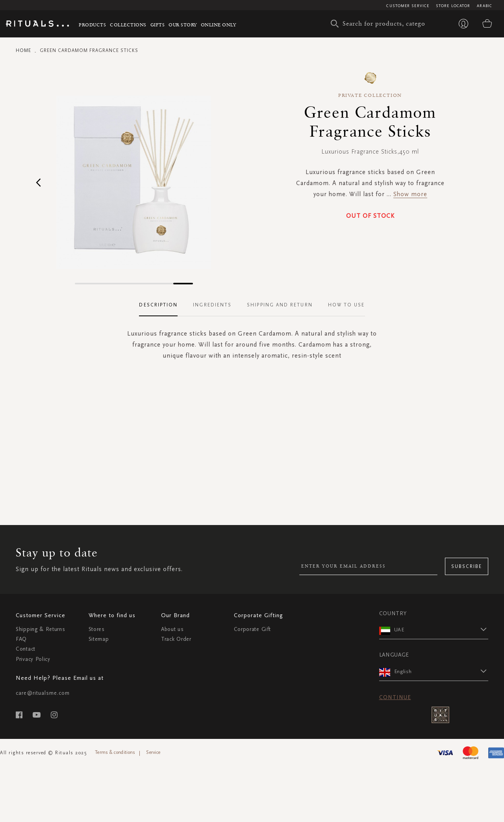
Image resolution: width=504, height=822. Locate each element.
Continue (395, 697)
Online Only (219, 25)
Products (92, 25)
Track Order (176, 639)
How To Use (346, 305)
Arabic (485, 6)
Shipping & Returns (41, 629)
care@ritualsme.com (43, 693)
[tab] (162, 305)
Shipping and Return (280, 305)
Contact (26, 649)
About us (172, 629)
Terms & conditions (115, 752)
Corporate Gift (252, 629)
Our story (183, 25)
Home (23, 50)
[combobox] (380, 24)
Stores (97, 629)
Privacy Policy (33, 659)
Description (158, 305)
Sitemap (99, 639)
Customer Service (408, 6)
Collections (128, 25)
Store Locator (453, 6)
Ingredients (212, 305)
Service (153, 752)
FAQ (21, 639)
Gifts (158, 25)
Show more (410, 194)
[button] (38, 182)
